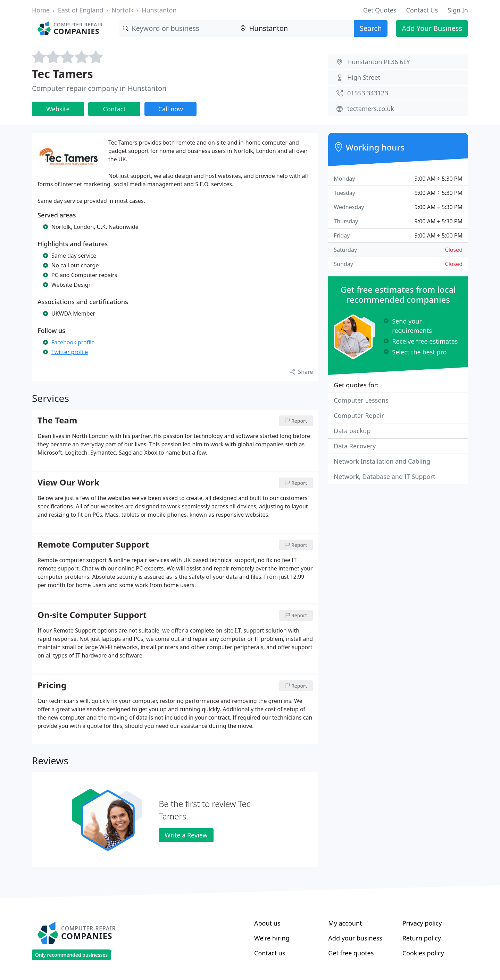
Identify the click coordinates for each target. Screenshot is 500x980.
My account (345, 923)
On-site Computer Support (92, 615)
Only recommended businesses (71, 955)
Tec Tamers (62, 74)
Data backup (352, 431)
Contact (114, 109)
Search (371, 28)
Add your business (355, 938)
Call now (171, 109)
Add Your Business (432, 28)
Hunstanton (159, 10)
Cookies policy (423, 953)
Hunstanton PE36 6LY (379, 62)
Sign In (458, 10)
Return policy (422, 938)
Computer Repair (359, 415)
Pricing (52, 686)
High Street (364, 77)
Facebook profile (73, 342)
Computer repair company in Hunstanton (99, 88)
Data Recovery (355, 446)
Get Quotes (380, 10)
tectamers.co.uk (371, 109)
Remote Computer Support (93, 545)
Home (41, 10)
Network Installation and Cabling (382, 461)
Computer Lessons (361, 400)
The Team (57, 421)
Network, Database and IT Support (384, 476)
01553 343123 (368, 93)
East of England (81, 10)
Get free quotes (351, 953)
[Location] (295, 28)
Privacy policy (422, 923)
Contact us (270, 953)
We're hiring (272, 938)
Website (58, 109)
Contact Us (422, 10)
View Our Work (68, 483)
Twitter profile (70, 352)
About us (267, 923)
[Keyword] (178, 28)
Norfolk (122, 10)
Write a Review (186, 835)
